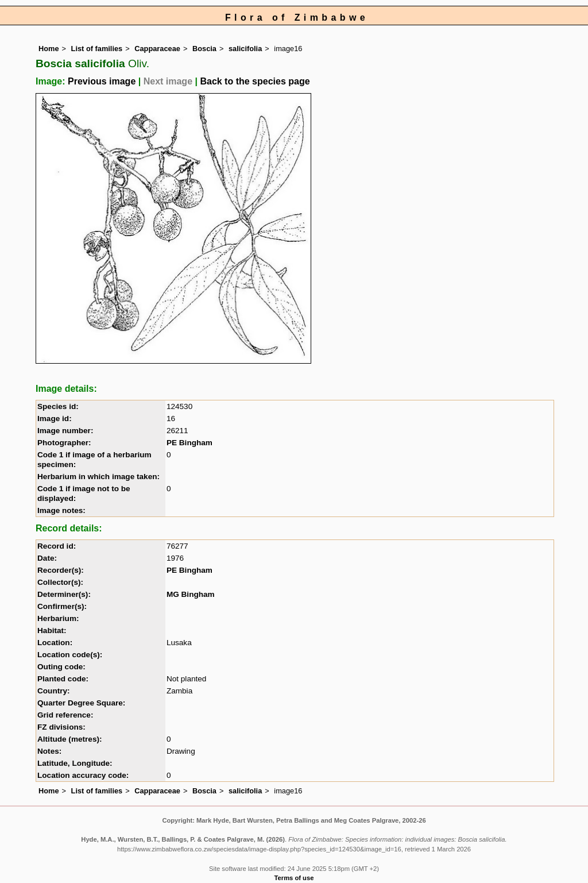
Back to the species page (255, 81)
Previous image (102, 81)
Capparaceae (157, 49)
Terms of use (294, 878)
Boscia (204, 49)
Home (49, 49)
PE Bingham (189, 443)
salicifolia (245, 49)
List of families (97, 49)
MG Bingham (191, 594)
